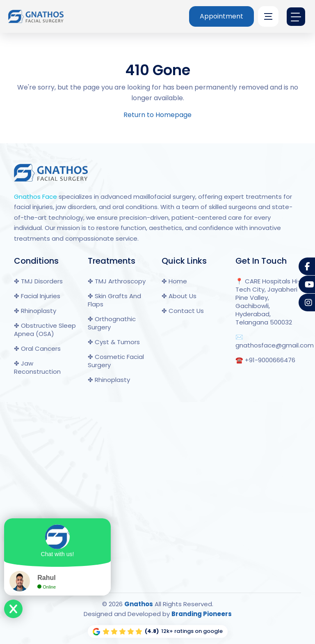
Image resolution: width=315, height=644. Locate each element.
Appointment (221, 16)
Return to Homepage (157, 115)
